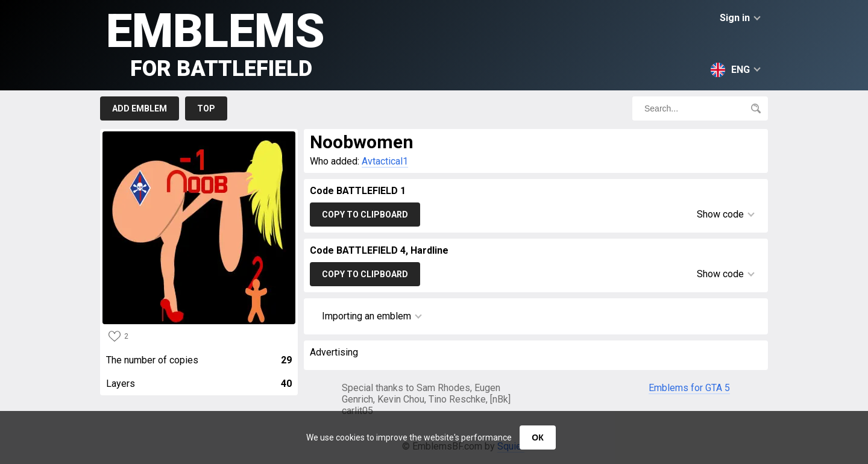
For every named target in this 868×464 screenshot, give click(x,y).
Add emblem (140, 108)
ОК (537, 437)
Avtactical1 (385, 161)
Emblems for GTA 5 (689, 388)
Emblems (215, 42)
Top (206, 108)
